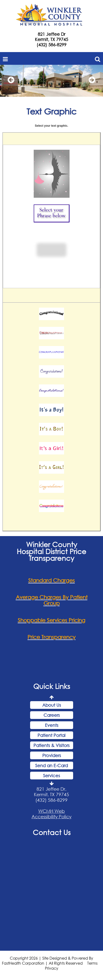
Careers (52, 716)
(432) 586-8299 (51, 45)
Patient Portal (51, 736)
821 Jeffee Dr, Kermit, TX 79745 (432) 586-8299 (51, 795)
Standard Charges (51, 581)
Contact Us (52, 833)
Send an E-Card (51, 766)
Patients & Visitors (51, 746)
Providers (52, 756)
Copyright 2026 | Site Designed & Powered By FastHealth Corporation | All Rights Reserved (48, 961)
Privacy (52, 969)
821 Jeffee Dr (51, 34)
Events (52, 726)
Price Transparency (51, 638)
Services (51, 777)
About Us (52, 706)
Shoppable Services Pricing (51, 621)
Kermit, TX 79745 (51, 39)
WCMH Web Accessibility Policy (51, 815)
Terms (92, 964)
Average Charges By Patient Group (52, 601)
